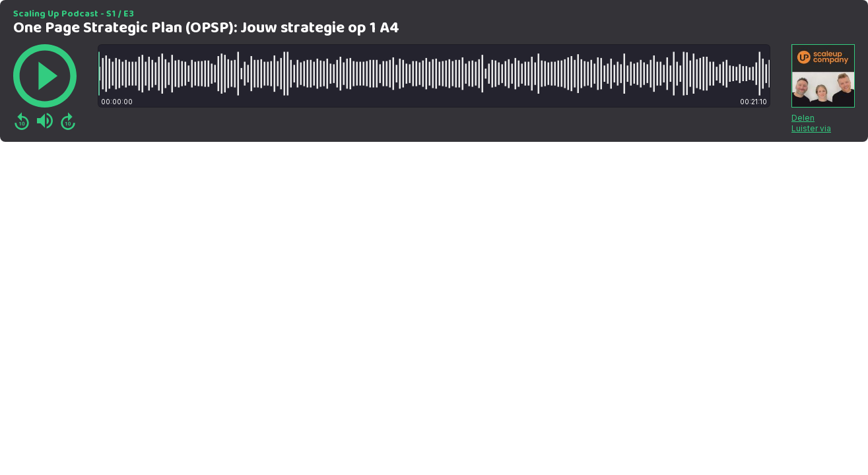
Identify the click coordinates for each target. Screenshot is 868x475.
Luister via (811, 128)
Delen (803, 118)
